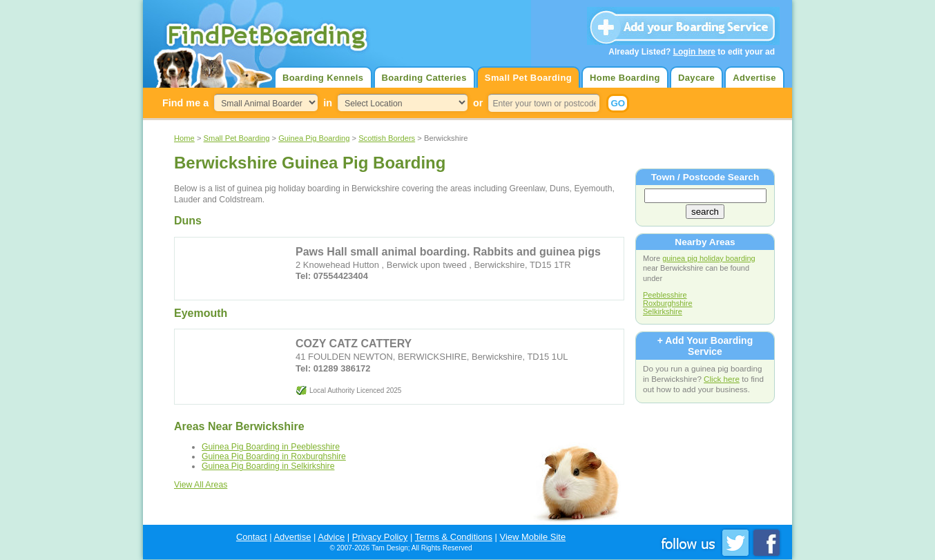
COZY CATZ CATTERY (354, 344)
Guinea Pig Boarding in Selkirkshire (268, 466)
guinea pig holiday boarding (709, 258)
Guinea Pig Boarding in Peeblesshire (271, 447)
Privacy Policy (380, 537)
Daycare (696, 78)
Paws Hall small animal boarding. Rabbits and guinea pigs (448, 252)
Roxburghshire (668, 303)
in (328, 103)
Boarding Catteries (424, 78)
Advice (331, 537)
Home (184, 138)
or (478, 103)
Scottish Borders (387, 138)
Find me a (185, 103)
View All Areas (201, 485)
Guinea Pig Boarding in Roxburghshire (274, 456)
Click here (722, 379)
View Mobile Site (533, 537)
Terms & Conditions (454, 537)
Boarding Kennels (323, 78)
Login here (694, 52)
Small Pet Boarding (528, 78)
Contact (252, 537)
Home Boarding (625, 78)
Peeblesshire (665, 295)
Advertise (754, 78)
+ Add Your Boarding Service (705, 346)
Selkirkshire (663, 311)
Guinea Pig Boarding (314, 138)
